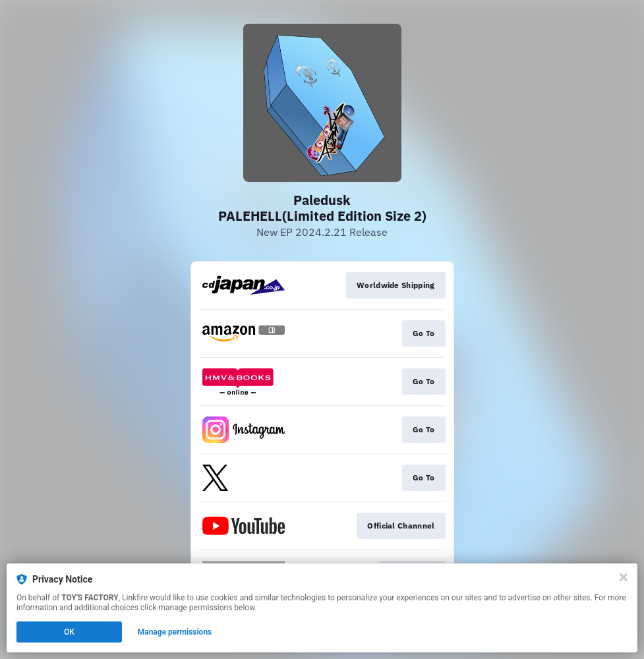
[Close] (624, 577)
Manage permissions (175, 632)
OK (69, 632)
